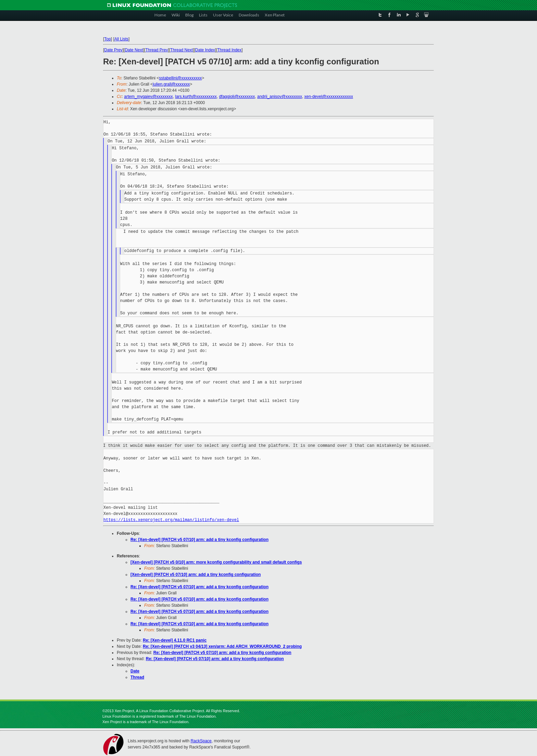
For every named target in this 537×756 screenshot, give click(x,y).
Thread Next (182, 50)
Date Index (205, 50)
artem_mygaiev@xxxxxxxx (148, 97)
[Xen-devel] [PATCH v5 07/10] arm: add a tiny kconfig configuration (196, 575)
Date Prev (113, 50)
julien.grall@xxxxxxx (171, 84)
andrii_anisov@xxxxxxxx (280, 97)
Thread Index (230, 50)
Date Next (134, 50)
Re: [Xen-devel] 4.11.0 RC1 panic (175, 640)
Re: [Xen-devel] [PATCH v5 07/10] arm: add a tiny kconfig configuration (199, 540)
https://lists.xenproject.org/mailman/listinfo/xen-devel (171, 520)
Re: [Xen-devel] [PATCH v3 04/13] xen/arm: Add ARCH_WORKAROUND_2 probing (222, 646)
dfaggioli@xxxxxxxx (237, 97)
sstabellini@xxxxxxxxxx (180, 78)
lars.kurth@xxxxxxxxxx (196, 97)
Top (107, 39)
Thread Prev (157, 50)
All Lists (121, 39)
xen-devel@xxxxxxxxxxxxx (329, 97)
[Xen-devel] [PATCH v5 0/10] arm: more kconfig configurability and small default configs (216, 562)
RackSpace (201, 741)
